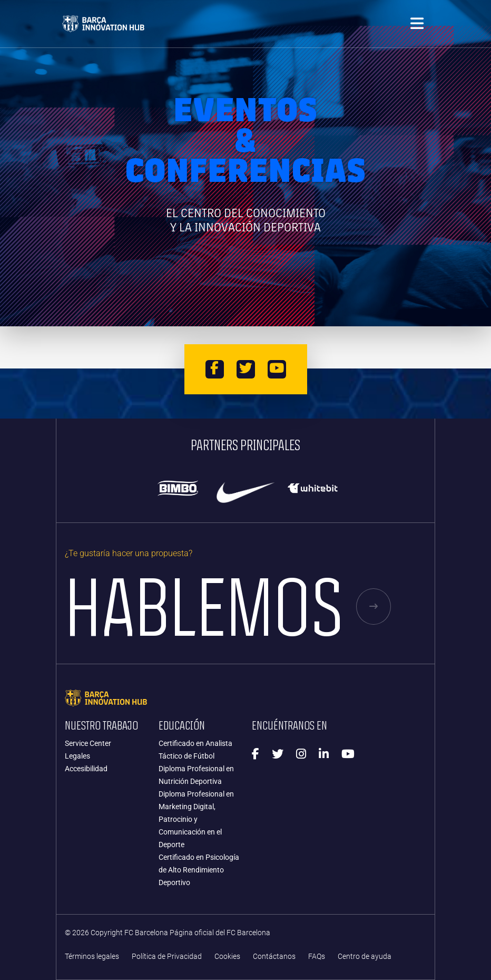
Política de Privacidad (167, 957)
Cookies (227, 957)
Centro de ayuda (365, 957)
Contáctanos (274, 957)
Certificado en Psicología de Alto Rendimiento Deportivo (199, 870)
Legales (77, 756)
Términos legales (92, 957)
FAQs (317, 957)
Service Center (88, 743)
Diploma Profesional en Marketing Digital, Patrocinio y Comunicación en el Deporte (196, 819)
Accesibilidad (86, 769)
